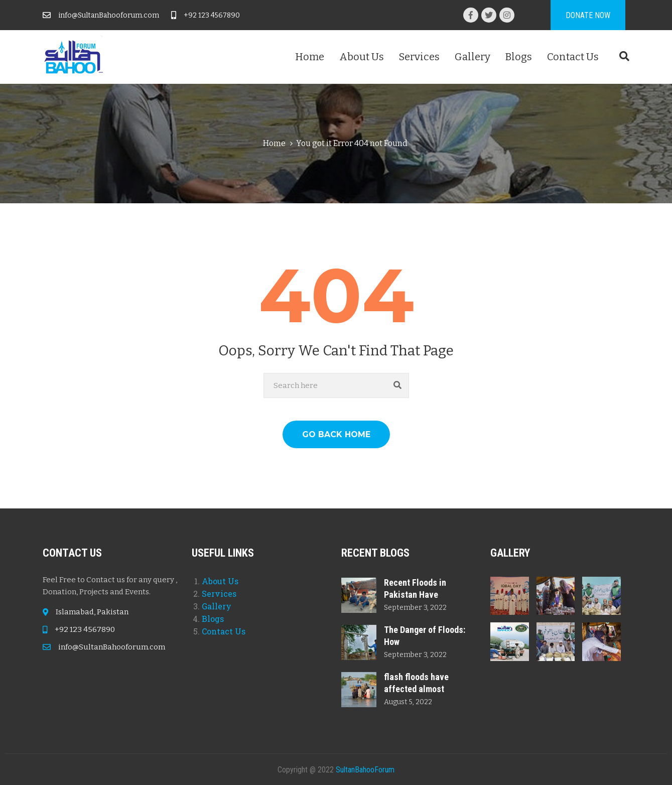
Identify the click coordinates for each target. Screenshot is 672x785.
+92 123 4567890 (212, 15)
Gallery (473, 57)
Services (419, 57)
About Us (362, 57)
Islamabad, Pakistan (92, 612)
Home (310, 57)
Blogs (519, 57)
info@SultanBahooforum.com (109, 15)
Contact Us (573, 57)
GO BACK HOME (336, 434)
